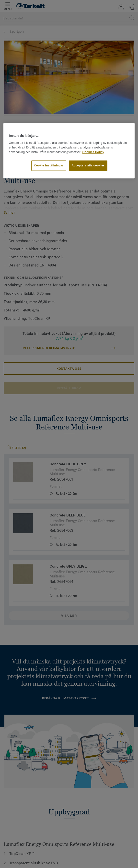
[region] (69, 151)
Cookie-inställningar (49, 165)
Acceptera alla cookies (88, 165)
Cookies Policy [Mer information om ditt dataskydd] (93, 152)
